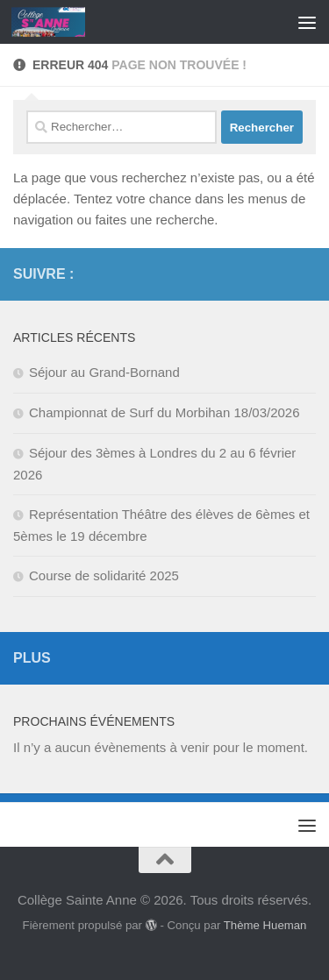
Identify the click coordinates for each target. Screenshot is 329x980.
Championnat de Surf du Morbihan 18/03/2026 (164, 412)
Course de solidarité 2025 (104, 575)
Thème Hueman (265, 925)
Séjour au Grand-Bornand (104, 372)
